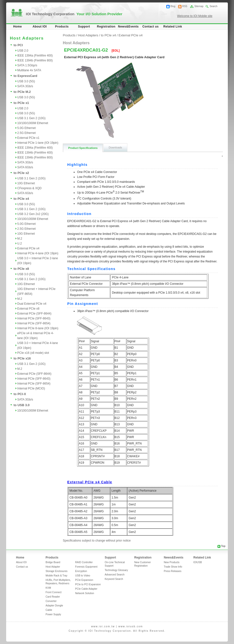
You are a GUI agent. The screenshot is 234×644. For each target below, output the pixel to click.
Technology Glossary (116, 570)
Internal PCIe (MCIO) (31, 388)
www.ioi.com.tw (103, 626)
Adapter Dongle (54, 606)
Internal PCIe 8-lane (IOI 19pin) (38, 328)
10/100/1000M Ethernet (33, 123)
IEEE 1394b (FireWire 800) (35, 60)
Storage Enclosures (57, 571)
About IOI (40, 27)
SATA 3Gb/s (25, 86)
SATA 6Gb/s (25, 167)
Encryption (81, 571)
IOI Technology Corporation (74, 14)
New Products (172, 562)
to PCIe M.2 (22, 92)
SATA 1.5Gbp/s (27, 65)
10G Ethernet (26, 183)
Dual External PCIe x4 (32, 304)
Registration (106, 27)
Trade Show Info (173, 567)
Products (62, 27)
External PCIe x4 (28, 248)
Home (18, 27)
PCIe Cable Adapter (86, 589)
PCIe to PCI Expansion (88, 584)
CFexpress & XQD (29, 188)
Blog (173, 6)
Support (84, 27)
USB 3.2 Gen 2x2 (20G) (33, 214)
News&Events (128, 27)
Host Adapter (53, 567)
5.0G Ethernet (26, 128)
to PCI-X (20, 394)
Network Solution (85, 593)
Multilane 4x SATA (29, 70)
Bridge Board (53, 562)
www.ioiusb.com (131, 626)
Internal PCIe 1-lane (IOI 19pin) (38, 143)
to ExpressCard (25, 76)
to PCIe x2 (21, 173)
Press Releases (173, 571)
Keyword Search (114, 579)
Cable (49, 610)
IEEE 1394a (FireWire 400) (35, 56)
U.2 (20, 243)
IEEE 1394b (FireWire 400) (35, 153)
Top (223, 546)
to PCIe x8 (21, 269)
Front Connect (54, 592)
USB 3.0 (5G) (26, 81)
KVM (48, 588)
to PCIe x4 (21, 199)
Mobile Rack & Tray (56, 576)
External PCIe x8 (28, 309)
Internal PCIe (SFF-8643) (34, 318)
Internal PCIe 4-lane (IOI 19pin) (38, 253)
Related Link (173, 27)
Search (214, 6)
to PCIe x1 (21, 103)
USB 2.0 (23, 51)
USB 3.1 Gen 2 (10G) (31, 118)
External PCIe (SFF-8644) (34, 314)
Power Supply (53, 614)
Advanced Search (115, 575)
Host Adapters (88, 35)
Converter (51, 601)
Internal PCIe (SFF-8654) (34, 323)
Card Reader (53, 597)
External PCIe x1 (28, 138)
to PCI (18, 45)
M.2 (20, 239)
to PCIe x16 (22, 358)
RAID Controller (84, 562)
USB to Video (83, 576)
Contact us (150, 27)
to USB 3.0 (22, 405)
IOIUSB (198, 562)
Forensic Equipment (86, 567)
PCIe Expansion (84, 580)
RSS (185, 6)
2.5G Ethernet (26, 133)
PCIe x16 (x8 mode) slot (33, 353)
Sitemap (199, 6)
